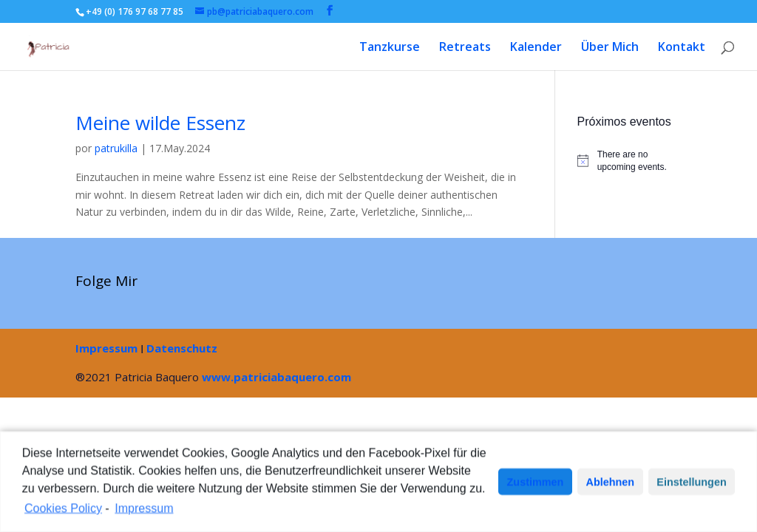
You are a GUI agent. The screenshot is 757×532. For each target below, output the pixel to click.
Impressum (106, 348)
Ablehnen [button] (611, 485)
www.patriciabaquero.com (276, 377)
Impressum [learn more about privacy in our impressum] (144, 511)
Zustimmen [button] (536, 485)
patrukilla (116, 148)
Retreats (465, 48)
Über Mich (610, 48)
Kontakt (682, 48)
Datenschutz (182, 348)
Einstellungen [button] (691, 485)
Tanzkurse (390, 48)
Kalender (536, 48)
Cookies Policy (63, 511)
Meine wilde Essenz (160, 123)
